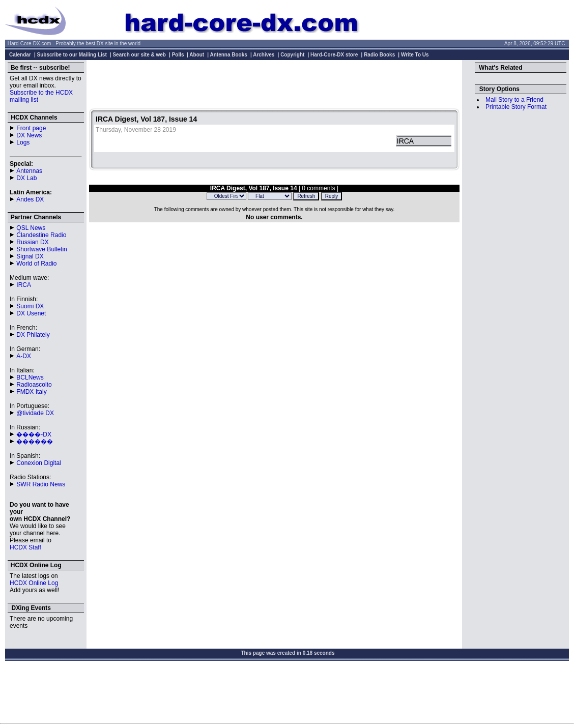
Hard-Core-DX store (334, 55)
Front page (31, 128)
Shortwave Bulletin (41, 249)
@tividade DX (35, 413)
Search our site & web (139, 55)
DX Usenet (31, 313)
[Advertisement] (274, 85)
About (197, 55)
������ (35, 442)
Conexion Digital (38, 463)
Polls (178, 55)
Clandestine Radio (41, 235)
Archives (264, 55)
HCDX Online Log (34, 583)
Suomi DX (30, 306)
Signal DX (30, 256)
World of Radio (36, 264)
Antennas (29, 171)
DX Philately (33, 335)
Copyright (292, 55)
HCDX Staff (25, 547)
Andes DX (30, 199)
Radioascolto (34, 385)
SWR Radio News (41, 484)
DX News (29, 135)
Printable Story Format (516, 107)
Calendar (20, 55)
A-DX (24, 356)
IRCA (24, 285)
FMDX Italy (31, 392)
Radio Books (379, 55)
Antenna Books (229, 55)
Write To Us (415, 55)
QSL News (31, 228)
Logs (23, 142)
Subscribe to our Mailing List (72, 55)
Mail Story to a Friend (514, 100)
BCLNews (30, 377)
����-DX (34, 434)
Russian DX (32, 242)
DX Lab (26, 178)
